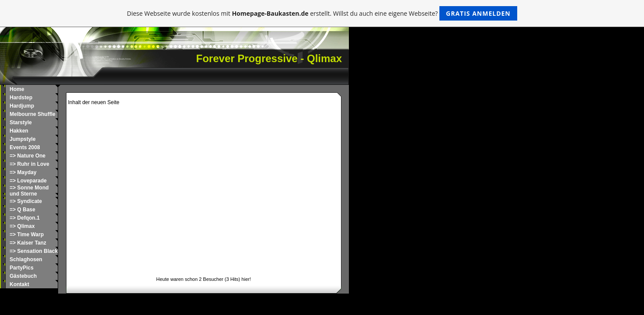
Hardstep (21, 98)
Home (17, 89)
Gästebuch (23, 276)
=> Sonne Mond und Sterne (29, 191)
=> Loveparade (28, 181)
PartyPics (22, 268)
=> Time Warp (27, 234)
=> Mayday (23, 172)
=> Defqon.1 (25, 218)
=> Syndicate (26, 201)
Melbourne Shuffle (33, 114)
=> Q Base (23, 210)
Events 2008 (25, 147)
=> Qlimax (22, 226)
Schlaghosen (26, 259)
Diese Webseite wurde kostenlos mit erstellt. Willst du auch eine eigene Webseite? (322, 13)
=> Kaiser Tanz (28, 243)
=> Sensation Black (34, 251)
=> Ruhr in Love (30, 164)
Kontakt (19, 284)
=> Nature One (28, 156)
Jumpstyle (23, 139)
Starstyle (21, 122)
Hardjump (22, 106)
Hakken (19, 131)
